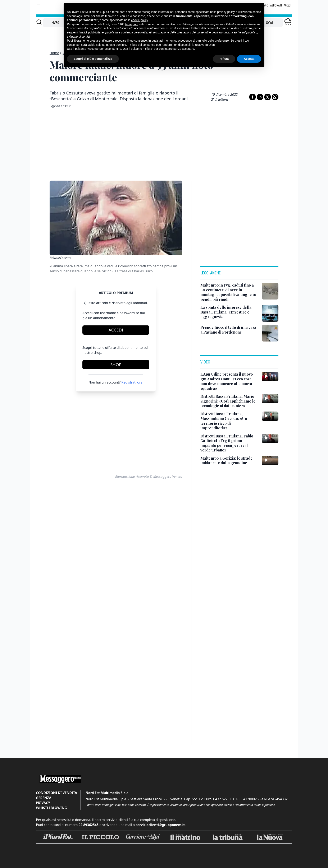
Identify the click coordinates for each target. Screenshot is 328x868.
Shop (116, 365)
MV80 (55, 23)
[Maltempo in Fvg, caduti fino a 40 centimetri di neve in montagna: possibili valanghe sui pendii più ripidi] (229, 292)
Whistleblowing (51, 808)
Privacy (43, 803)
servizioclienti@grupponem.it (160, 825)
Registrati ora (132, 382)
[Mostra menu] (38, 6)
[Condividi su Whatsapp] (275, 97)
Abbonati (276, 5)
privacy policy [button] (226, 12)
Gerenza (44, 798)
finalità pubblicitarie (91, 32)
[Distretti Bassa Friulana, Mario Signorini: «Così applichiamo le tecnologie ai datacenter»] (229, 401)
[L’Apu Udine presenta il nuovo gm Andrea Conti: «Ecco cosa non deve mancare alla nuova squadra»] (229, 381)
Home (54, 53)
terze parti (132, 24)
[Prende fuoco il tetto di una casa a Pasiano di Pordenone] (229, 330)
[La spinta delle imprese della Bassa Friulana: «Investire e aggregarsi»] (229, 312)
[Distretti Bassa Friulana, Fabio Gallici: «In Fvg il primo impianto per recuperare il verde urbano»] (229, 443)
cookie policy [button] (139, 20)
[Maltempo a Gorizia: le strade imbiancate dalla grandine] (229, 461)
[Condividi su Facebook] (252, 97)
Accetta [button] (249, 59)
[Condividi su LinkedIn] (260, 97)
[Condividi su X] (268, 97)
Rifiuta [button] (224, 59)
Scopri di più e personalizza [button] (93, 59)
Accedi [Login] (287, 5)
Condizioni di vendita (57, 793)
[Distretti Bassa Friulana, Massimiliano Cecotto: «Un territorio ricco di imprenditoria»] (229, 421)
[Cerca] (39, 22)
